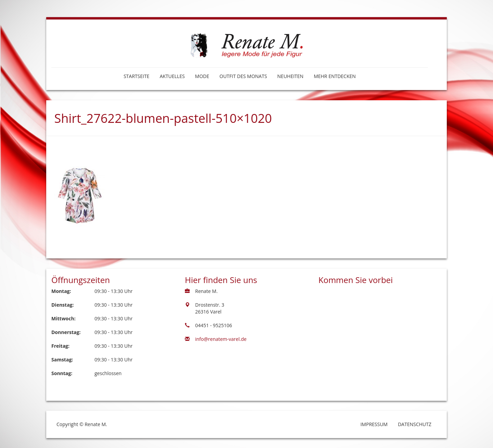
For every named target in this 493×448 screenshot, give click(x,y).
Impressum (374, 424)
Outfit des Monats (243, 76)
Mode (202, 76)
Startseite (136, 76)
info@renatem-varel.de (221, 339)
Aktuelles (172, 76)
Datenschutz (415, 424)
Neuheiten (290, 76)
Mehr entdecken (335, 76)
